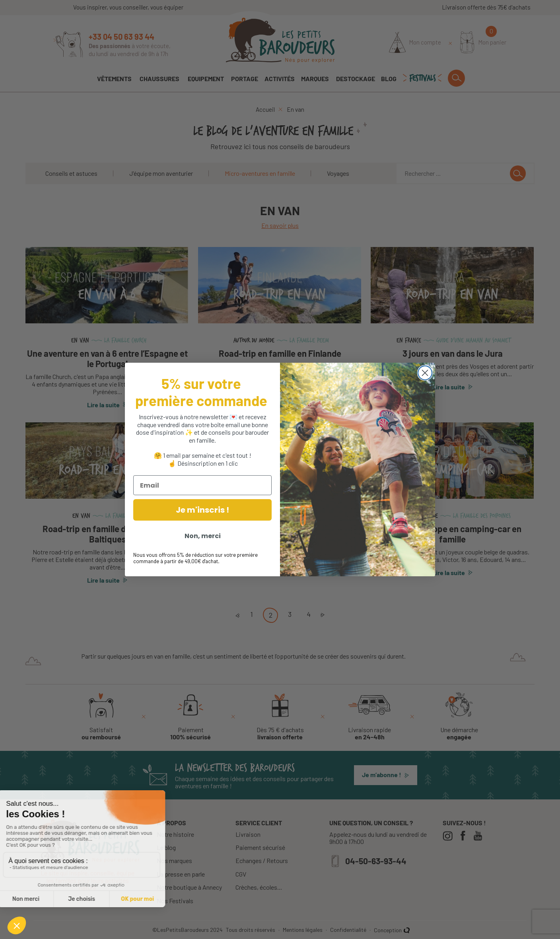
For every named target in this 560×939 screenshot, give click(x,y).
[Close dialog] (425, 373)
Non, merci (203, 536)
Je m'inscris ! (202, 510)
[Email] (202, 485)
